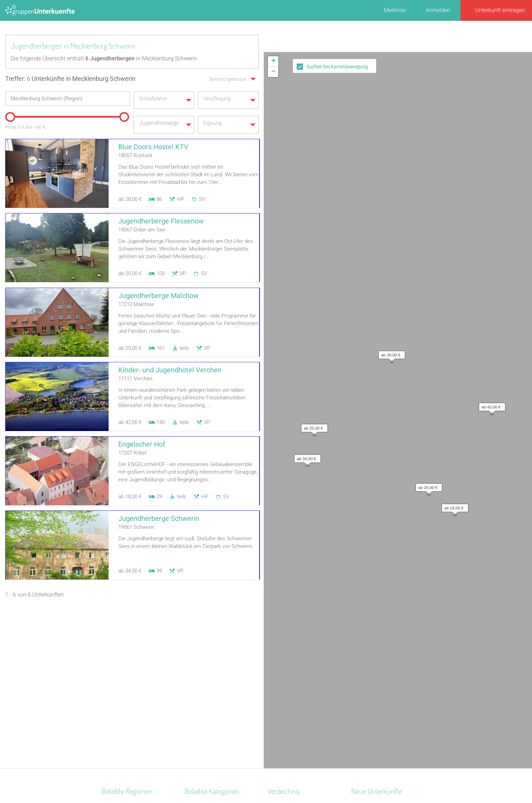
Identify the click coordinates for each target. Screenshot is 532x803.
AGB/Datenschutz (247, 779)
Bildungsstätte (202, 672)
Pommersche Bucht (125, 744)
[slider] (9, 114)
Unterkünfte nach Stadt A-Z (301, 663)
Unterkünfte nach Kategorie (301, 654)
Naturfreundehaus (207, 699)
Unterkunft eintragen (500, 10)
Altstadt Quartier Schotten (383, 636)
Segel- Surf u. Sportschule (216, 636)
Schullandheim (203, 708)
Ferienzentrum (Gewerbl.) (215, 645)
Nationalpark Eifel (123, 690)
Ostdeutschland (121, 636)
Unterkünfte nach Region (298, 636)
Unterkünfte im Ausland (297, 681)
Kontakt (210, 779)
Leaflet (468, 264)
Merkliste (395, 10)
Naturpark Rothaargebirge (133, 717)
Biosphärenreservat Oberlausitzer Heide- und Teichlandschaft (131, 672)
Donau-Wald (116, 645)
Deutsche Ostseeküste (128, 654)
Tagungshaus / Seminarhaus (220, 654)
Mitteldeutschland (123, 726)
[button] (390, 77)
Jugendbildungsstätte (211, 717)
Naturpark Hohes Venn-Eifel (135, 735)
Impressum (289, 779)
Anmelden (438, 10)
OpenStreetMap (516, 264)
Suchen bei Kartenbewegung (337, 67)
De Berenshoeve (371, 663)
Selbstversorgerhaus (209, 690)
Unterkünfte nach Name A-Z (302, 672)
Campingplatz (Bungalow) (217, 681)
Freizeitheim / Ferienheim (216, 663)
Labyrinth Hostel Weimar (381, 681)
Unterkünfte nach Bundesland (304, 645)
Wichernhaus (367, 672)
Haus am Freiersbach (377, 654)
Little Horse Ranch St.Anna (384, 645)
